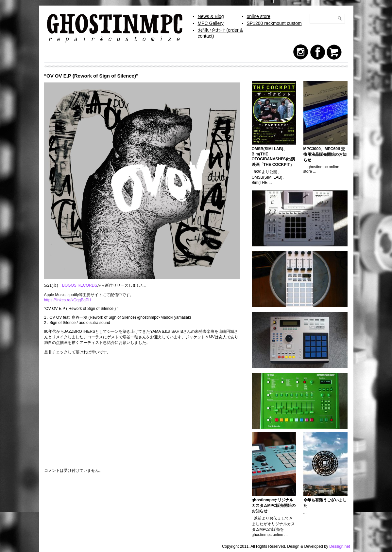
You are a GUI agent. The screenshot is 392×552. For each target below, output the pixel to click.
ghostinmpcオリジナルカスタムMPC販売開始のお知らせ (274, 506)
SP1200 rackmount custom (274, 23)
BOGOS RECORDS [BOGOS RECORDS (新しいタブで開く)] (80, 285)
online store (259, 16)
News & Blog (211, 16)
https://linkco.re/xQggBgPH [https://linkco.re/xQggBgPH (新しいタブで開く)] (68, 300)
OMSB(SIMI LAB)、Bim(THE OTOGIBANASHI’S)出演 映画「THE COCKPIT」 (275, 157)
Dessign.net (340, 546)
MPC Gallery (211, 23)
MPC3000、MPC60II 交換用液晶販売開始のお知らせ (325, 154)
